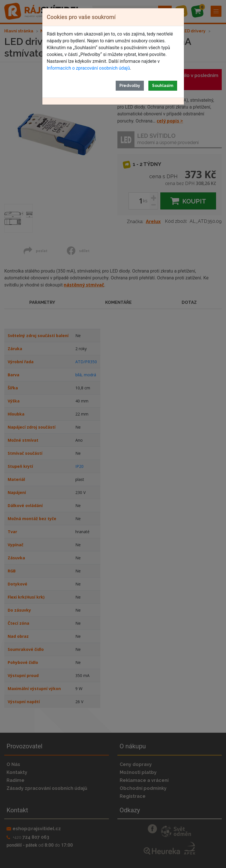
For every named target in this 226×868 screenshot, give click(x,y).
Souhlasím (163, 86)
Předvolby (130, 86)
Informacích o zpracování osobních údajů (88, 68)
